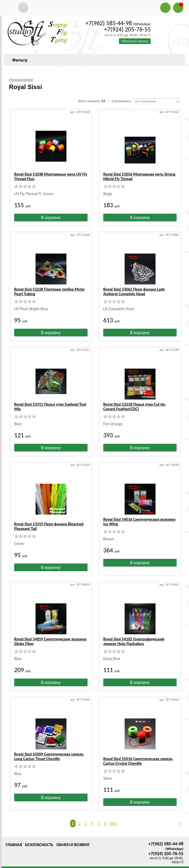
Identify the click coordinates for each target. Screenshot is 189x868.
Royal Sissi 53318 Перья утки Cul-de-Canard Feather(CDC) (135, 407)
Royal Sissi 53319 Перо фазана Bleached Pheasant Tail (49, 522)
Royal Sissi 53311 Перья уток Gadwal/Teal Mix (50, 407)
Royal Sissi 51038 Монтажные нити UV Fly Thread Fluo (51, 176)
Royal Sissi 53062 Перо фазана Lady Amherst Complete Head (134, 292)
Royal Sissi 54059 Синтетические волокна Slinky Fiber (50, 637)
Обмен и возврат (73, 835)
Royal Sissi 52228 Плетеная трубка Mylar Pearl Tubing (49, 292)
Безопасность (39, 835)
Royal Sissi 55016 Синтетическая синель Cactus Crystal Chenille (138, 752)
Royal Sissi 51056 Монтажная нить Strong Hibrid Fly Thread (139, 176)
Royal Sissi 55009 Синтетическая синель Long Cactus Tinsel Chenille (49, 752)
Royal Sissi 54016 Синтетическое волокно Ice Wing (139, 522)
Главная (14, 835)
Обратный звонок (135, 41)
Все (114, 814)
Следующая (177, 814)
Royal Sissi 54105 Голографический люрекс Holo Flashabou (134, 637)
